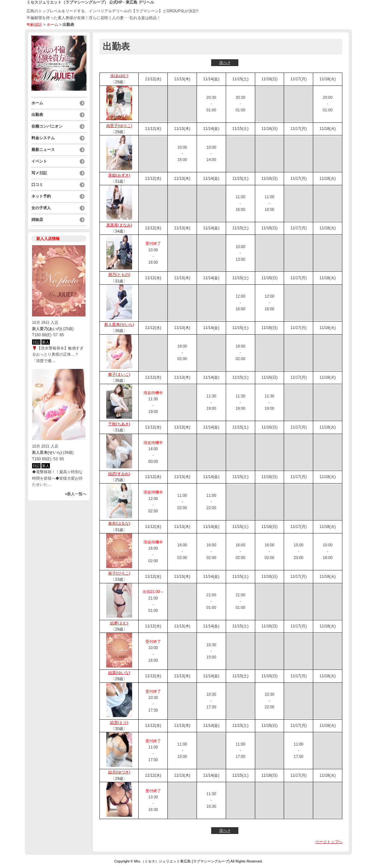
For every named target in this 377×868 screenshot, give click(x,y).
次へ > (225, 63)
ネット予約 (41, 196)
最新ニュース (43, 150)
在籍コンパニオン (47, 126)
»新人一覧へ (76, 494)
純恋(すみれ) (119, 474)
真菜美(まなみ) (119, 225)
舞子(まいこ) (119, 374)
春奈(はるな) (119, 523)
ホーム (52, 25)
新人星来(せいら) (47, 452)
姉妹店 (37, 220)
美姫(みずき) (119, 175)
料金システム (43, 138)
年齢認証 (34, 25)
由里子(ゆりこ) (119, 126)
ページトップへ (329, 842)
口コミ (37, 185)
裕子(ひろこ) (119, 573)
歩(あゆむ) (119, 76)
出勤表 (37, 115)
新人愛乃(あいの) (47, 329)
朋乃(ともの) (119, 275)
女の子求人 (41, 208)
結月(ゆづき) (119, 772)
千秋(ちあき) (119, 424)
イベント (39, 161)
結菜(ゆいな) (119, 673)
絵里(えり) (119, 723)
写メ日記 (39, 173)
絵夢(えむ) (119, 623)
